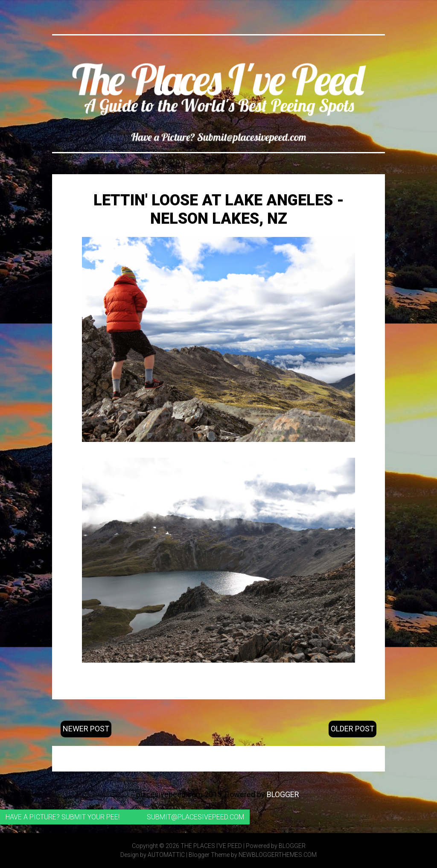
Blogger (283, 794)
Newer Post (86, 729)
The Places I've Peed (211, 846)
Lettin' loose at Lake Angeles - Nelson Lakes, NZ (219, 209)
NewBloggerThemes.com (278, 855)
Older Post (353, 729)
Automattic (166, 855)
